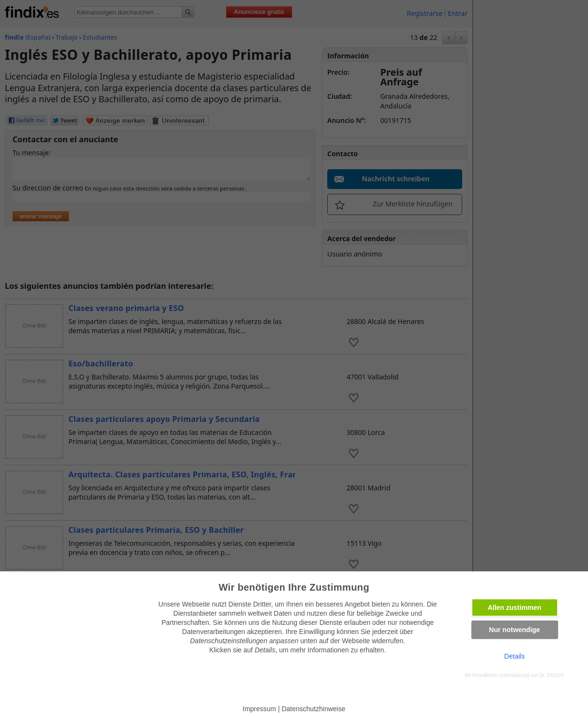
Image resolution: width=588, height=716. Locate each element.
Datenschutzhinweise (313, 709)
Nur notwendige (515, 630)
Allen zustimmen (514, 608)
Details (514, 656)
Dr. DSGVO (552, 675)
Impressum (260, 709)
